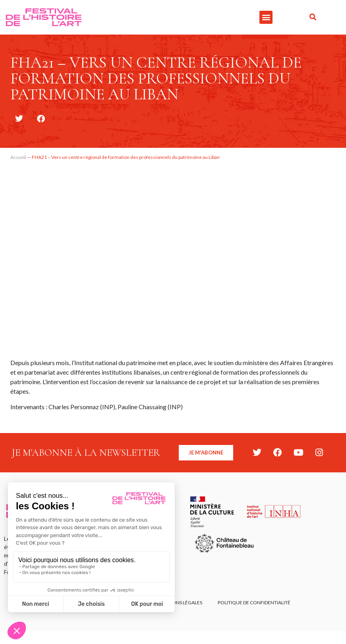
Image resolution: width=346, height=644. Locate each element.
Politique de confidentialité (254, 603)
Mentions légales (180, 603)
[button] (266, 17)
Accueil (18, 157)
